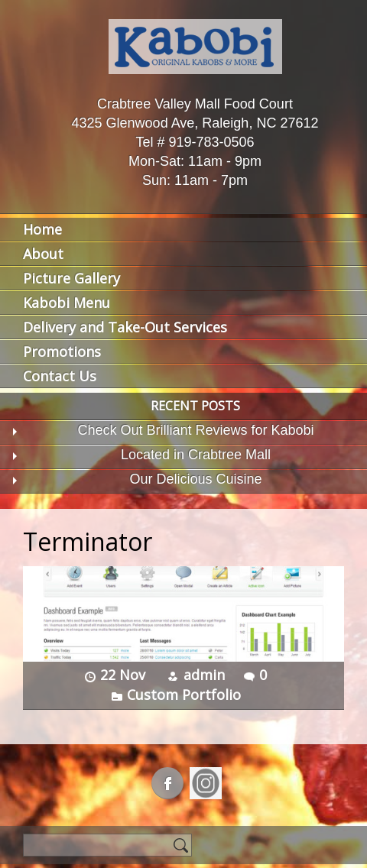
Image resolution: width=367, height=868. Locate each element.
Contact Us (60, 376)
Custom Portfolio (184, 695)
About (43, 254)
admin (204, 675)
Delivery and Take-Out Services (125, 327)
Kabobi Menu (67, 303)
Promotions (62, 351)
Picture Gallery (71, 278)
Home (42, 229)
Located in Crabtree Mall (196, 455)
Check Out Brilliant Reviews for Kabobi (195, 430)
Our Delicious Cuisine (195, 479)
